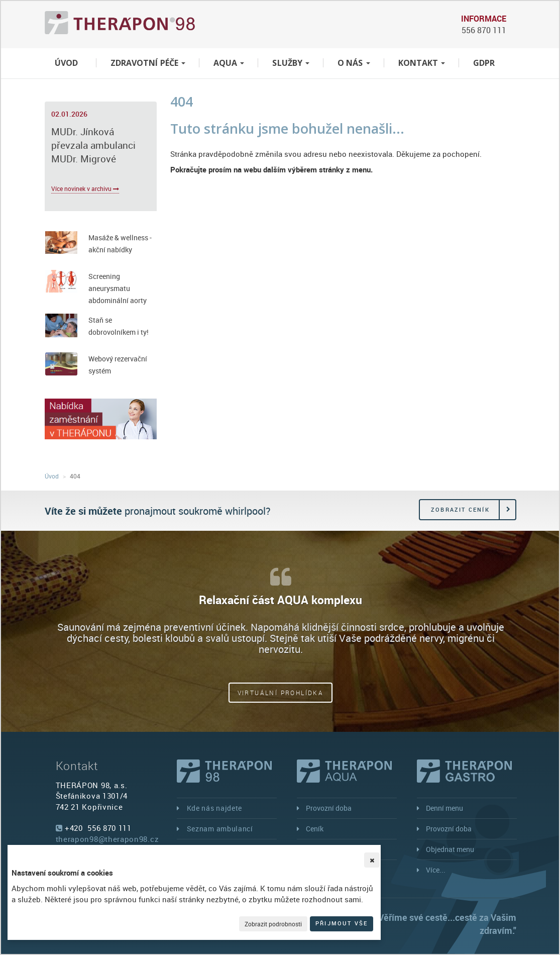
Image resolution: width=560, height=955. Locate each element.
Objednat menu (450, 849)
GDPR (484, 63)
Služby (291, 63)
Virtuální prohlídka (281, 693)
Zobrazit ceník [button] (460, 509)
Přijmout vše (342, 923)
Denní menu (444, 808)
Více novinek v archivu (85, 188)
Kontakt (422, 63)
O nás (354, 63)
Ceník (315, 829)
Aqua (229, 63)
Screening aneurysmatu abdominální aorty (118, 288)
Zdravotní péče (148, 63)
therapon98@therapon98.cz (107, 839)
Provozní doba (329, 808)
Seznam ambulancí (220, 829)
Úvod (66, 63)
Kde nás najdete (215, 808)
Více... (436, 870)
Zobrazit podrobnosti (273, 924)
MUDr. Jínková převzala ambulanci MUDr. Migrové (93, 145)
